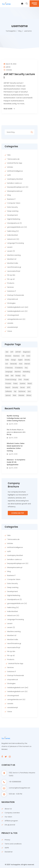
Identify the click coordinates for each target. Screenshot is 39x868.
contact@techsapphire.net (19, 788)
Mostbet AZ (12, 259)
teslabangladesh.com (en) (18, 307)
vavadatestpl (13, 327)
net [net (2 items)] (12, 376)
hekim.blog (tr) (13, 231)
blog (9, 195)
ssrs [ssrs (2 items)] (29, 391)
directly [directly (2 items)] (27, 360)
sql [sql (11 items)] (15, 391)
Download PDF (18, 513)
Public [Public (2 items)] (15, 383)
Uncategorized (13, 315)
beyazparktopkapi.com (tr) (18, 187)
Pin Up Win (11, 275)
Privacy (7, 840)
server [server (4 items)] (23, 387)
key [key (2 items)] (26, 368)
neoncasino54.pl (14, 271)
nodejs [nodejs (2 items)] (18, 376)
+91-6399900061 (15, 782)
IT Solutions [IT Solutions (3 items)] (19, 368)
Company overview (12, 813)
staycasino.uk (13, 299)
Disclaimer (9, 852)
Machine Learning (14, 255)
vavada (10, 323)
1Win (9, 155)
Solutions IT (12, 291)
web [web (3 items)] (15, 395)
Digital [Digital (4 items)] (20, 360)
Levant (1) (11, 251)
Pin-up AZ (11, 279)
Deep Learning (13, 211)
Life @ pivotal (10, 825)
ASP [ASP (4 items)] (12, 352)
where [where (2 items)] (29, 395)
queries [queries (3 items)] (23, 383)
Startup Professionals (16, 295)
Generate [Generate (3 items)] (13, 364)
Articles (9, 70)
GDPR (7, 848)
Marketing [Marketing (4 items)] (26, 372)
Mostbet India (13, 263)
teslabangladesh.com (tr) (17, 311)
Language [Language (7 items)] (9, 372)
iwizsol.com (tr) (13, 239)
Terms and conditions (13, 844)
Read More (8, 109)
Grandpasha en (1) (15, 223)
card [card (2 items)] (28, 356)
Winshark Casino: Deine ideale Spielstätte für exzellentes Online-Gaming (16, 447)
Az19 (9, 175)
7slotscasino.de (13, 159)
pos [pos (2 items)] (24, 376)
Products (11, 283)
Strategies (11, 303)
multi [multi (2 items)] (7, 376)
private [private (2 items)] (26, 380)
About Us (8, 809)
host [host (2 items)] (21, 364)
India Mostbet (13, 235)
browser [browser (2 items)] (8, 356)
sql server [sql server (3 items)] (22, 391)
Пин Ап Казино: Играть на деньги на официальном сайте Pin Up (16, 432)
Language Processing (16, 243)
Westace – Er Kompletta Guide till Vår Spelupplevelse (16, 462)
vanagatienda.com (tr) (16, 319)
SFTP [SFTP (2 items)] (29, 387)
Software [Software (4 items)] (9, 391)
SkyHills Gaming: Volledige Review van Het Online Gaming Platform (16, 418)
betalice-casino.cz (15, 183)
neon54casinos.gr (14, 267)
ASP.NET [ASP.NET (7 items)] (18, 352)
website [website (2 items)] (21, 395)
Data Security (13, 207)
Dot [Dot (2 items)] (7, 364)
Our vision (8, 817)
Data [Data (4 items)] (7, 360)
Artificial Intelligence (15, 171)
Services (11, 287)
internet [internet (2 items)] (27, 364)
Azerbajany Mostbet (15, 179)
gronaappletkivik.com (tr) (17, 227)
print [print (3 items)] (20, 380)
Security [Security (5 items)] (15, 387)
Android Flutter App (15, 163)
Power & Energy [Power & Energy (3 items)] (11, 380)
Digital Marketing (14, 219)
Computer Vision (14, 203)
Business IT (11, 199)
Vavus (10, 331)
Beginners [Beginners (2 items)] (27, 352)
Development (13, 215)
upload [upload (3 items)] (8, 395)
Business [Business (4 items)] (16, 356)
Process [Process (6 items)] (8, 383)
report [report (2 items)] (8, 387)
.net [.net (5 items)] (7, 352)
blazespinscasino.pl (15, 191)
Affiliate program (11, 821)
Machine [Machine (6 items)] (18, 372)
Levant (10, 247)
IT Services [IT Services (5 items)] (9, 368)
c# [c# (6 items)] (23, 356)
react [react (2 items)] (30, 383)
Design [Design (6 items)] (13, 360)
